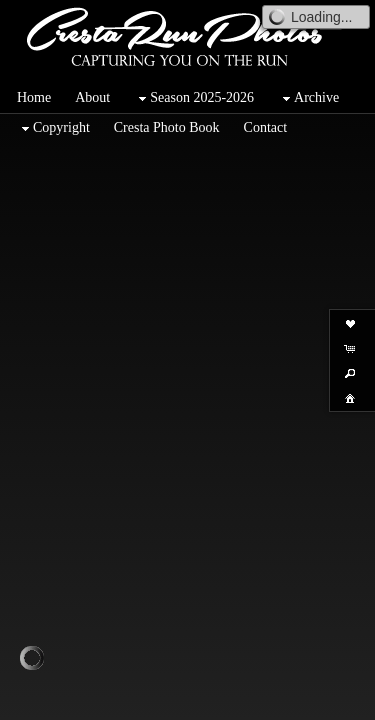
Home (34, 97)
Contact (266, 127)
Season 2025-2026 (194, 98)
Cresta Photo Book (167, 127)
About (92, 97)
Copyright (53, 128)
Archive (308, 98)
